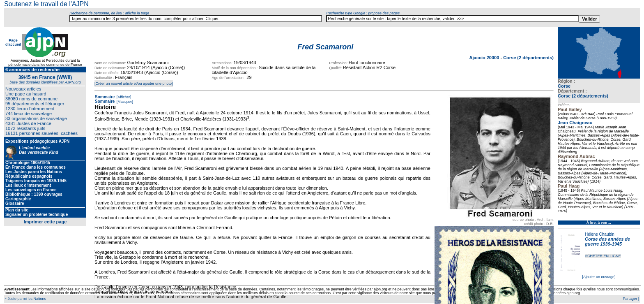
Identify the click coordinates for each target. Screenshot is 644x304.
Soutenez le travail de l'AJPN (46, 4)
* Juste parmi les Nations (25, 299)
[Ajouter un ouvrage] (599, 277)
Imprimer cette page (45, 222)
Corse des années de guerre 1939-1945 (607, 241)
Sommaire (105, 97)
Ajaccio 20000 (485, 58)
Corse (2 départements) (583, 96)
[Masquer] (124, 102)
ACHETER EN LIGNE (603, 256)
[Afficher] (123, 97)
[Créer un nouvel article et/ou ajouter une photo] (134, 84)
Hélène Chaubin (600, 234)
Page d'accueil (13, 42)
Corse (564, 86)
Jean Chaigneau (575, 123)
